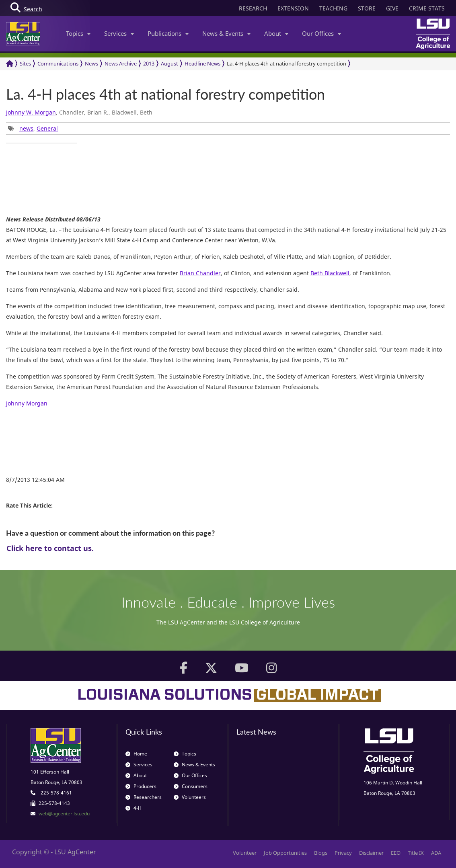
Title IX (416, 853)
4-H (134, 808)
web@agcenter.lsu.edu (64, 814)
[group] (42, 143)
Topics (78, 33)
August (169, 63)
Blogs (321, 853)
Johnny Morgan (27, 403)
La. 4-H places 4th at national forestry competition (287, 63)
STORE (367, 8)
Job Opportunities (285, 853)
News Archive (121, 63)
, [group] (33, 128)
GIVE (392, 8)
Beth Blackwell (330, 273)
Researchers (144, 797)
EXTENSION (293, 8)
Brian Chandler (200, 273)
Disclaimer (371, 853)
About (276, 33)
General (47, 128)
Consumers (191, 786)
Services (119, 33)
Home (136, 754)
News (91, 63)
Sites (25, 63)
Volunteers (190, 797)
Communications (58, 63)
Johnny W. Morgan (31, 112)
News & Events (226, 33)
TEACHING (333, 8)
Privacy (343, 853)
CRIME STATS (427, 8)
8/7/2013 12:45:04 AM (35, 480)
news (26, 128)
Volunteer (245, 853)
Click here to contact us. (50, 548)
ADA (436, 853)
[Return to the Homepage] (10, 64)
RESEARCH (253, 8)
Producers (141, 786)
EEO (396, 853)
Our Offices (321, 33)
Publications (168, 33)
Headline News (202, 63)
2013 (149, 63)
